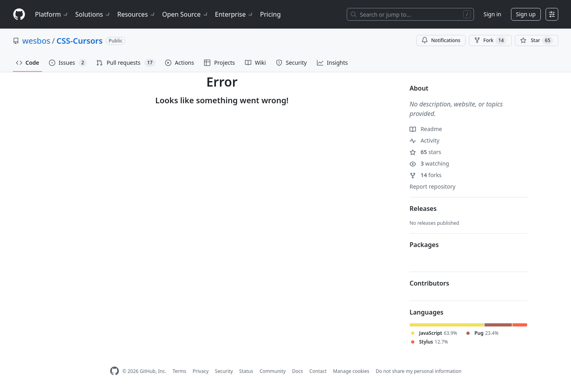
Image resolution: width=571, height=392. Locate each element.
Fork (490, 41)
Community (273, 371)
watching (429, 163)
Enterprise (234, 14)
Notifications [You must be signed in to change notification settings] (441, 40)
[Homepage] (19, 14)
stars (425, 152)
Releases (423, 209)
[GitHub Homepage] (115, 371)
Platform (52, 14)
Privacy (201, 371)
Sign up (526, 14)
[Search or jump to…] (410, 14)
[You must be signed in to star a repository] (537, 41)
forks (426, 175)
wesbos (36, 41)
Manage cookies (351, 371)
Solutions (93, 14)
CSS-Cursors (80, 41)
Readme (426, 129)
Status (246, 371)
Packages (424, 245)
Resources (137, 14)
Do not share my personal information (419, 371)
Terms (180, 371)
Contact (318, 371)
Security (224, 371)
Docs (297, 371)
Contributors (429, 283)
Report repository (432, 186)
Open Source (185, 14)
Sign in (492, 14)
